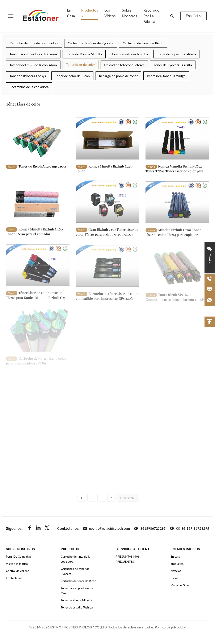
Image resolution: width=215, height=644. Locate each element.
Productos (90, 10)
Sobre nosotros (130, 13)
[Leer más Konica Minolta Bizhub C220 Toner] (108, 139)
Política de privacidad (171, 627)
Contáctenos (14, 578)
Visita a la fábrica (17, 564)
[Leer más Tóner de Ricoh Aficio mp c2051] (38, 139)
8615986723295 (150, 528)
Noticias (176, 571)
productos (177, 564)
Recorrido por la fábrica (151, 16)
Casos (174, 578)
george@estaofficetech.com (106, 528)
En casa (71, 13)
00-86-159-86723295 (189, 528)
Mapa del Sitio (180, 585)
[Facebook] (30, 528)
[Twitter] (47, 528)
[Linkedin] (38, 528)
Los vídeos (110, 13)
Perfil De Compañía (18, 556)
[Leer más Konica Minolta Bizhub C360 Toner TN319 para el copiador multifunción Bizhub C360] (38, 206)
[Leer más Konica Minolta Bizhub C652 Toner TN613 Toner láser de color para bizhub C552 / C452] (177, 139)
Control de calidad (18, 571)
